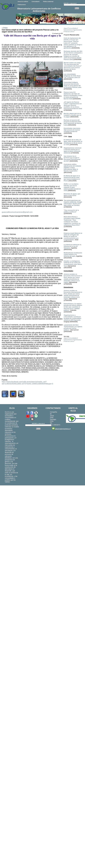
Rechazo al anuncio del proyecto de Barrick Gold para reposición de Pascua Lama (73, 123)
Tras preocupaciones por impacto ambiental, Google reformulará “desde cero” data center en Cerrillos (73, 203)
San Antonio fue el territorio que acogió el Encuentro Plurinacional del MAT (72, 159)
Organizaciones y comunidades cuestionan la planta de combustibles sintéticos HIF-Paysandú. (72, 318)
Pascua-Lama (69, 32)
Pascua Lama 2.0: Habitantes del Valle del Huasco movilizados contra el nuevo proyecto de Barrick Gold (73, 95)
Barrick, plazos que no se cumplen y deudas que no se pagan (73, 115)
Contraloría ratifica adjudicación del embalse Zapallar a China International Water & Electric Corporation (72, 168)
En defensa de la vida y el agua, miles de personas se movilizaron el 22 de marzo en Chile (73, 142)
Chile (5, 28)
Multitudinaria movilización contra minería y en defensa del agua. (73, 254)
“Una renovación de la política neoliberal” (71, 211)
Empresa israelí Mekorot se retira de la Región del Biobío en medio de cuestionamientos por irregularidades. (73, 236)
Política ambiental (48, 2)
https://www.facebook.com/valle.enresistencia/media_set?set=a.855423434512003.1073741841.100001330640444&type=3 (27, 383)
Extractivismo (68, 30)
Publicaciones (22, 5)
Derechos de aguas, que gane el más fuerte (72, 195)
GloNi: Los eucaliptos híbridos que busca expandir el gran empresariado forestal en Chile (72, 187)
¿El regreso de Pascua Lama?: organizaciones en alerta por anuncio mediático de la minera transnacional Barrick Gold (73, 105)
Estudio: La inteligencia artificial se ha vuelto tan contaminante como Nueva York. (73, 263)
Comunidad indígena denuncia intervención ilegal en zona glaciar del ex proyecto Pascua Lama (73, 85)
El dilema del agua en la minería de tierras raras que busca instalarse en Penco (72, 178)
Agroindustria (77, 30)
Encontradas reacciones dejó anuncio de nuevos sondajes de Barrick (72, 130)
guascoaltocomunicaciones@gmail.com (17, 212)
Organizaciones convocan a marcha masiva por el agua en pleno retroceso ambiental (73, 150)
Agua (65, 28)
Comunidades (36, 2)
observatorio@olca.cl (61, 428)
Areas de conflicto (23, 2)
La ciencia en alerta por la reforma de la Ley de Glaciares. (72, 246)
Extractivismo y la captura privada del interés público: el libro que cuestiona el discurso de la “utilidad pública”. (73, 307)
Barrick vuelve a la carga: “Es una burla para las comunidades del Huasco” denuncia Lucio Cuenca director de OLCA (73, 66)
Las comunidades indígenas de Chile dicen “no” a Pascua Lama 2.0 (72, 76)
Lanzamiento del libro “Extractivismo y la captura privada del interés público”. (73, 327)
